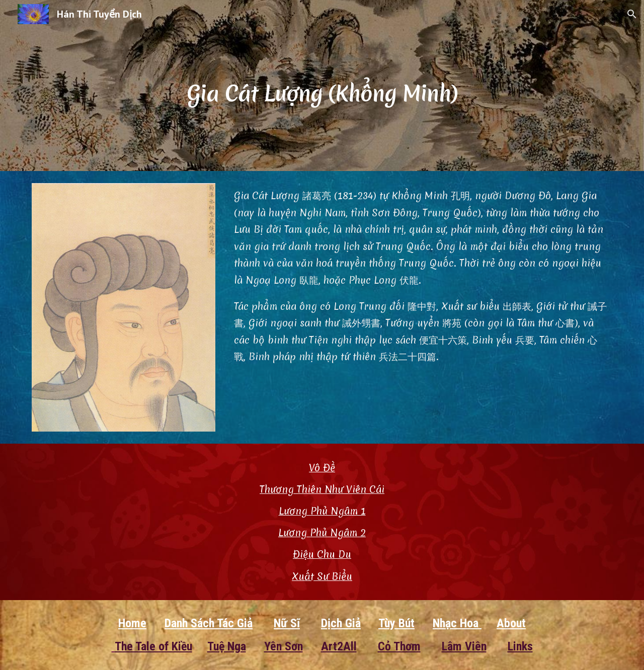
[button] (632, 14)
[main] (322, 85)
